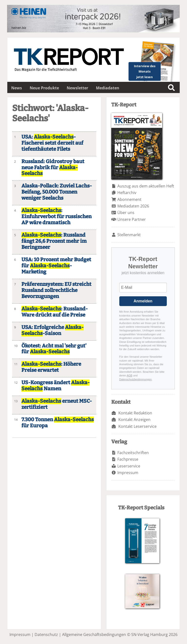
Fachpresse (128, 459)
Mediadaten (108, 88)
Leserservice (129, 466)
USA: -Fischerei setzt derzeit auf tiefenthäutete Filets (52, 143)
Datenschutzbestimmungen (136, 379)
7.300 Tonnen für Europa (58, 423)
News (17, 88)
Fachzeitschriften (133, 453)
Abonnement (129, 199)
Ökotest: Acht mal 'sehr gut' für (54, 349)
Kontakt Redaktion (135, 413)
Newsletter (77, 88)
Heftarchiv (127, 193)
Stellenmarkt (129, 235)
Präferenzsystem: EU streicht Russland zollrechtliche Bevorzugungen (56, 290)
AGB (129, 375)
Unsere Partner (132, 219)
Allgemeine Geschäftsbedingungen (94, 635)
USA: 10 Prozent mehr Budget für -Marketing (56, 266)
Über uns (126, 213)
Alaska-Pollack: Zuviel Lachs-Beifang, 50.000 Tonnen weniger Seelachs (57, 192)
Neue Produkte (44, 88)
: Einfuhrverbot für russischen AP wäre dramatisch (56, 217)
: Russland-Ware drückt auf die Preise (55, 312)
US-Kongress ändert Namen (56, 386)
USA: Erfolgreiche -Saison (52, 330)
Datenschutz (46, 635)
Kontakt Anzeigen (134, 420)
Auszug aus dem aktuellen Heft (146, 186)
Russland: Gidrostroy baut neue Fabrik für (53, 168)
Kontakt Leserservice (137, 426)
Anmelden (143, 301)
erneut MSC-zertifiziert (57, 404)
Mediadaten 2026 (133, 206)
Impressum (128, 473)
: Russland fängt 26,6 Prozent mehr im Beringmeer (54, 241)
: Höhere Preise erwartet (51, 367)
